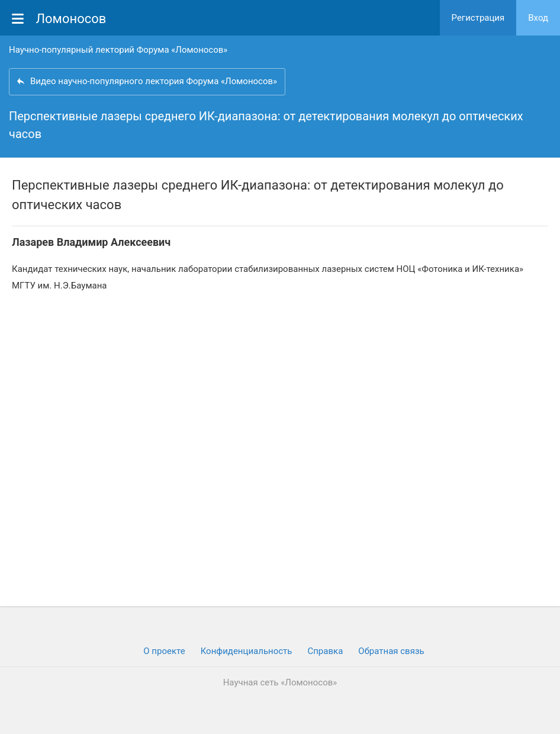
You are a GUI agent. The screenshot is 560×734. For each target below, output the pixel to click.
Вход (538, 18)
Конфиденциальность (247, 651)
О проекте (164, 651)
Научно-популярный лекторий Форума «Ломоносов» (118, 50)
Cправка (325, 651)
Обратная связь (391, 651)
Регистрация (478, 18)
